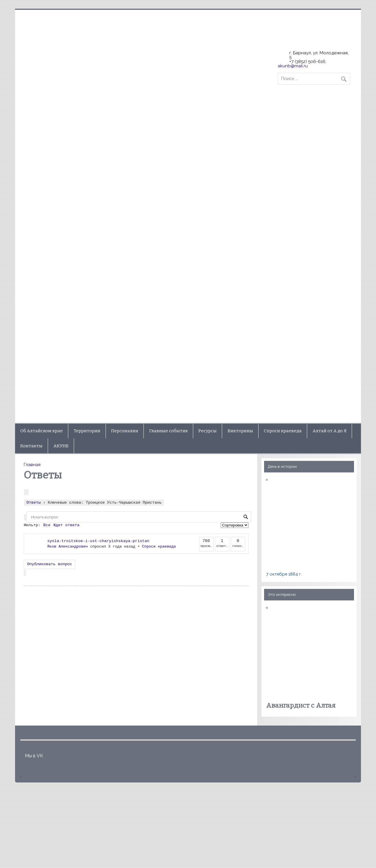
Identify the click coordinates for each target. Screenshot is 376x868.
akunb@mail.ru (293, 66)
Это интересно (282, 594)
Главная (32, 465)
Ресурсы (208, 431)
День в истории (282, 466)
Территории (87, 431)
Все (47, 525)
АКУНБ (61, 446)
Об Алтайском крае (42, 431)
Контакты (31, 446)
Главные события (168, 431)
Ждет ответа (66, 525)
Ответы (33, 502)
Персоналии (125, 431)
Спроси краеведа (283, 431)
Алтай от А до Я (330, 431)
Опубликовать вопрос (49, 564)
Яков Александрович (67, 546)
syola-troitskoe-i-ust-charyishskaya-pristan (98, 541)
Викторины (240, 431)
